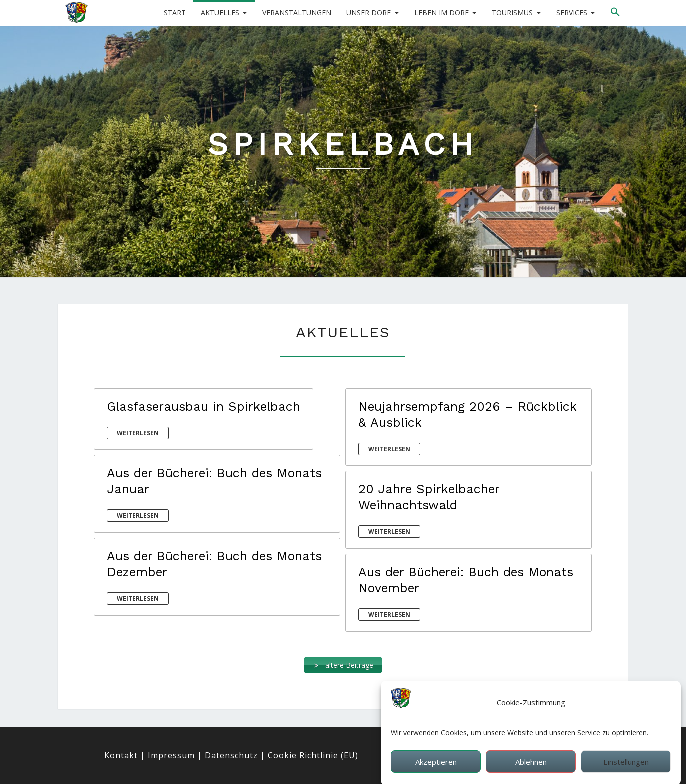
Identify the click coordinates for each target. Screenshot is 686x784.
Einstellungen (626, 770)
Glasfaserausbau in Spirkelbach (204, 407)
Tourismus (512, 13)
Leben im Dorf (442, 13)
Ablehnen (531, 770)
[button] (615, 12)
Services (572, 13)
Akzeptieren (436, 770)
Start (175, 13)
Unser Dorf (369, 13)
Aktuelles (220, 13)
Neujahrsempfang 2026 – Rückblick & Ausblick (467, 415)
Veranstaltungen (297, 13)
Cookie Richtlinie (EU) (313, 755)
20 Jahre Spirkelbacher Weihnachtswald (429, 497)
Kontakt (121, 755)
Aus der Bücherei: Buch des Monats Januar (214, 481)
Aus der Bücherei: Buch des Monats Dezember (214, 564)
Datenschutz (231, 755)
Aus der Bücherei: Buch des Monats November (466, 580)
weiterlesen (138, 433)
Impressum (171, 755)
